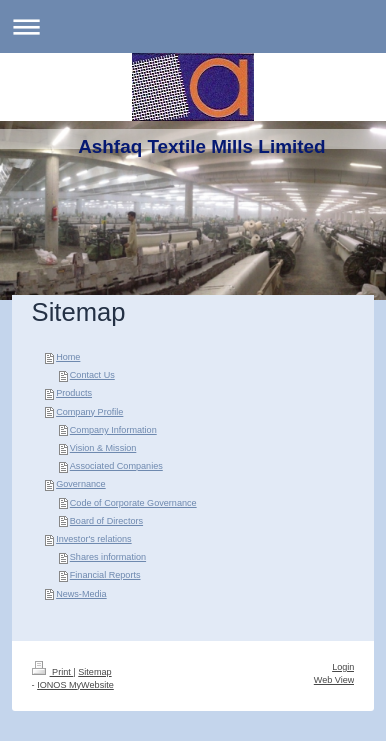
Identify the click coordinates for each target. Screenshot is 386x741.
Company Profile (89, 412)
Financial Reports (105, 575)
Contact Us (92, 375)
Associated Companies (116, 466)
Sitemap (94, 672)
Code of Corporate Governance (133, 503)
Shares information (108, 557)
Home (68, 357)
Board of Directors (106, 521)
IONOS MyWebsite (75, 685)
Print (53, 672)
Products (74, 393)
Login (343, 667)
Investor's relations (94, 539)
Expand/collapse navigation (193, 26)
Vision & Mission (103, 448)
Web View (334, 680)
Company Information (113, 430)
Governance (81, 484)
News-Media (81, 594)
